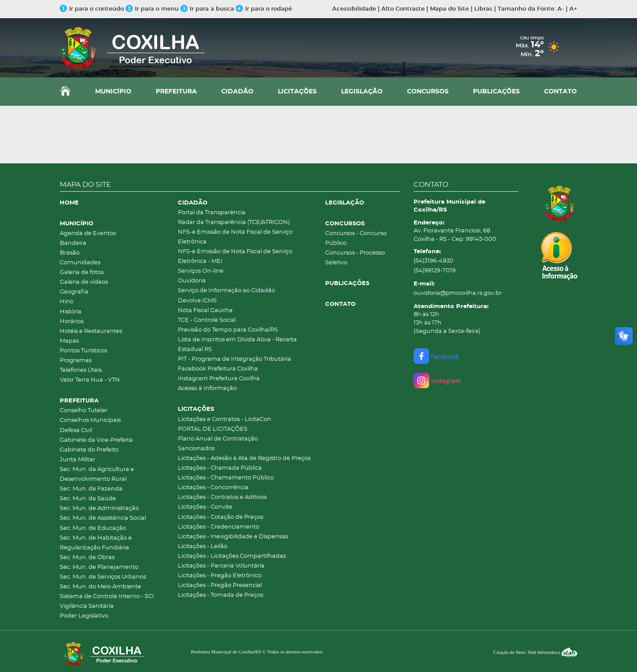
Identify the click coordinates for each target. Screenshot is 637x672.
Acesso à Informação (207, 388)
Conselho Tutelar (84, 411)
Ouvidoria (192, 281)
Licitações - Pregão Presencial (220, 585)
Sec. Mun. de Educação (93, 528)
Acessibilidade (354, 9)
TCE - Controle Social (207, 320)
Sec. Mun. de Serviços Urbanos (103, 577)
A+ (573, 9)
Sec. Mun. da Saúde (88, 499)
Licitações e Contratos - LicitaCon (224, 419)
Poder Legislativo (84, 616)
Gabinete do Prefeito (89, 450)
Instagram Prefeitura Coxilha (219, 379)
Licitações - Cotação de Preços (221, 517)
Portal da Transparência (212, 213)
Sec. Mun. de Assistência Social (103, 518)
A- (561, 9)
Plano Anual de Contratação (218, 439)
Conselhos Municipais (90, 420)
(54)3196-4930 (434, 261)
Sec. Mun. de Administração (99, 508)
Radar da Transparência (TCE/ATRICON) (234, 222)
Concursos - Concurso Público (356, 238)
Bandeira (73, 243)
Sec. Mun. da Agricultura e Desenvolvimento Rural (97, 474)
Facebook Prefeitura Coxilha (218, 369)
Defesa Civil (76, 431)
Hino (67, 302)
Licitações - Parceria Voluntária (221, 566)
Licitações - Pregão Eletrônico (220, 576)
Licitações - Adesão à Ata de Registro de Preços (244, 458)
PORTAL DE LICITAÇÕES (213, 429)
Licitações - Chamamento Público (226, 478)
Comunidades (80, 263)
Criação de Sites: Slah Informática (535, 652)
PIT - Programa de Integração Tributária (234, 359)
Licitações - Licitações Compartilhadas (232, 556)
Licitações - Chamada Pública (220, 468)
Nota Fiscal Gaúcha (205, 311)
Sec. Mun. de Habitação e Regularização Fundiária (96, 543)
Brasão (70, 253)
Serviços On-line (201, 271)
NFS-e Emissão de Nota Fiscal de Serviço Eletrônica (235, 237)
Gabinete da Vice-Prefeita (96, 440)
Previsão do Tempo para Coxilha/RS (228, 330)
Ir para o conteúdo (92, 9)
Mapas (69, 341)
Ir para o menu (153, 9)
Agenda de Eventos (88, 234)
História (71, 312)
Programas (76, 361)
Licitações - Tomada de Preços (221, 595)
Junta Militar (77, 460)
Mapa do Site (449, 9)
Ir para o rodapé (264, 9)
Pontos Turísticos (83, 351)
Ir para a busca (207, 9)
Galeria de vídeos (84, 282)
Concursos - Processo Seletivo (355, 258)
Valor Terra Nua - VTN (90, 380)
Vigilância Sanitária (87, 606)
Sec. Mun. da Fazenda (91, 489)
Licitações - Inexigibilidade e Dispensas (233, 537)
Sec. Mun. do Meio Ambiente (100, 587)
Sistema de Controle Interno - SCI (107, 597)
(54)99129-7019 (435, 271)
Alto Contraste (403, 9)
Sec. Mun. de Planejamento (99, 567)
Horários (72, 322)
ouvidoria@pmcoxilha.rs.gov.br (458, 293)
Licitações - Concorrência (213, 488)
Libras (483, 9)
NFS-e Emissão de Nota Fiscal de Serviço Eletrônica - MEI (235, 257)
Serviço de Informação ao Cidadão (226, 291)
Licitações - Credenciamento (219, 527)
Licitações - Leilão (203, 546)
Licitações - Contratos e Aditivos (222, 497)
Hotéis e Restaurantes (91, 331)
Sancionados (196, 449)
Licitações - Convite (205, 507)
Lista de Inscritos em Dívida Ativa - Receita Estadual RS (237, 345)
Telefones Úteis (81, 370)
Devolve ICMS (197, 301)
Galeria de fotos (82, 272)
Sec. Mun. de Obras (87, 558)
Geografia (74, 292)
